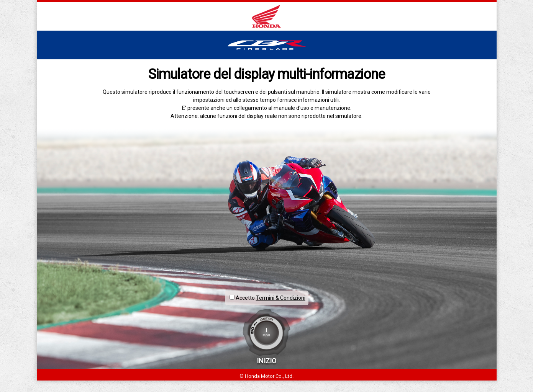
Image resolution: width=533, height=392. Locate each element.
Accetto (242, 298)
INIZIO (266, 361)
